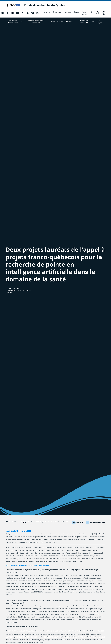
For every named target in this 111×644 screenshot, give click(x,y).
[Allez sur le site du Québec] (14, 5)
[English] (91, 13)
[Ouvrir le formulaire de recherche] (98, 13)
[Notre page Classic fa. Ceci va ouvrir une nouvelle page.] (2, 13)
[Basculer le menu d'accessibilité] (104, 13)
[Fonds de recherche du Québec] (48, 5)
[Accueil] (7, 523)
